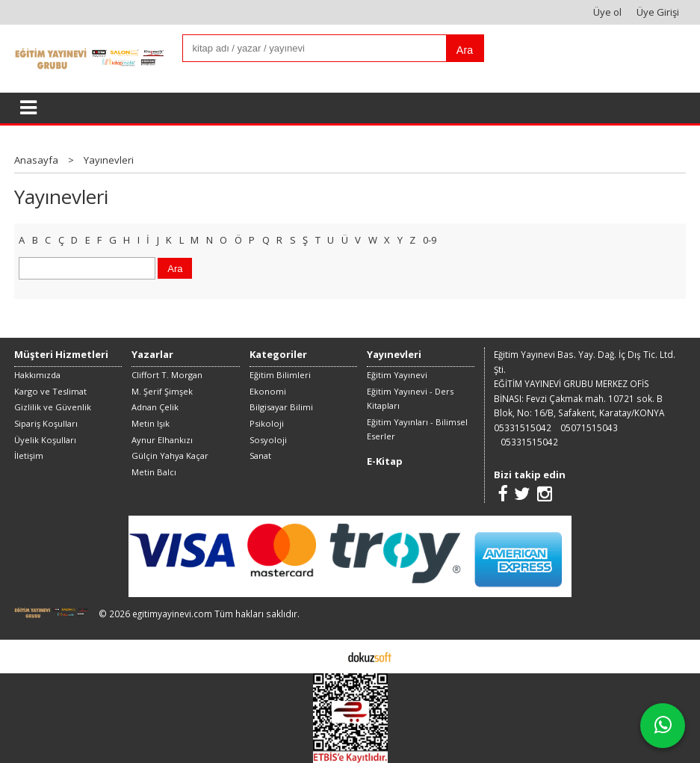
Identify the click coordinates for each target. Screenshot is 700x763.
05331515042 (523, 427)
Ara (465, 50)
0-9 (430, 240)
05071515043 (589, 427)
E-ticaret (327, 656)
